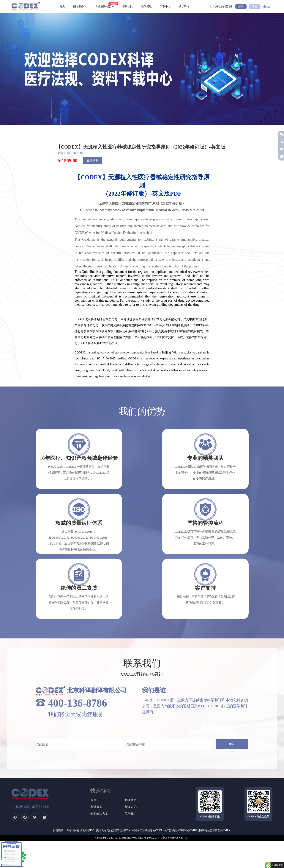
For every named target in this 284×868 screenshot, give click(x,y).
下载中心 (165, 6)
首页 (62, 6)
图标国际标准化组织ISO (80, 830)
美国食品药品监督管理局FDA (113, 830)
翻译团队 (128, 6)
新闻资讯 (146, 6)
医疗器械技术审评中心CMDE (181, 830)
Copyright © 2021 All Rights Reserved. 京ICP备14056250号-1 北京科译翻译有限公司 (142, 838)
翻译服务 (78, 6)
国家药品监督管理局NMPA (214, 830)
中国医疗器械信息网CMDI (147, 830)
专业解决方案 (103, 6)
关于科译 (184, 6)
